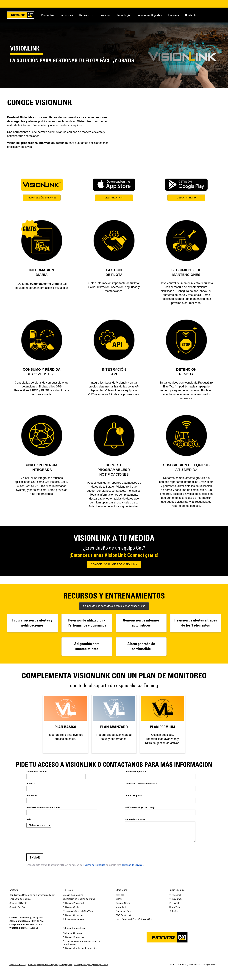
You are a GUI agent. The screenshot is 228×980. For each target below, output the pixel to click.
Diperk (119, 899)
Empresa (173, 15)
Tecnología (123, 15)
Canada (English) (51, 965)
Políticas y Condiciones (74, 915)
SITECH (120, 895)
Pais (29, 819)
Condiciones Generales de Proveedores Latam (32, 895)
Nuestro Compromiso (73, 895)
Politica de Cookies (72, 907)
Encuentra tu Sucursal (20, 899)
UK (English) (94, 965)
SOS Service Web (124, 915)
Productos (48, 15)
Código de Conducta (73, 933)
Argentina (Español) (18, 965)
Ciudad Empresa (134, 796)
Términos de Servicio (132, 865)
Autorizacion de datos (73, 919)
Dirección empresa (135, 772)
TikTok (175, 911)
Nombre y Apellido (37, 772)
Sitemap (105, 965)
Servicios (105, 15)
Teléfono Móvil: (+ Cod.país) (140, 808)
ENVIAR (35, 857)
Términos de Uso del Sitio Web (78, 911)
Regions (224, 15)
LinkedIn (176, 903)
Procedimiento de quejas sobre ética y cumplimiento (81, 943)
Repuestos (86, 15)
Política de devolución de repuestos (80, 948)
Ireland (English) (81, 965)
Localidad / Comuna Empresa (141, 784)
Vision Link (121, 907)
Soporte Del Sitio (18, 907)
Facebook (177, 895)
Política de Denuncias (73, 937)
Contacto (191, 15)
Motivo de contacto (135, 819)
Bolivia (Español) (35, 965)
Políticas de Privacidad (94, 865)
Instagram (177, 899)
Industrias (67, 15)
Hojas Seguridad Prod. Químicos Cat (134, 919)
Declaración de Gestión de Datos (79, 899)
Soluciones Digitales (149, 15)
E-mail (30, 784)
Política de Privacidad (73, 903)
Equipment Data (123, 911)
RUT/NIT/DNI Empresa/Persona (43, 808)
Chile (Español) (66, 965)
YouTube (176, 907)
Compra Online (123, 903)
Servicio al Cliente (18, 903)
